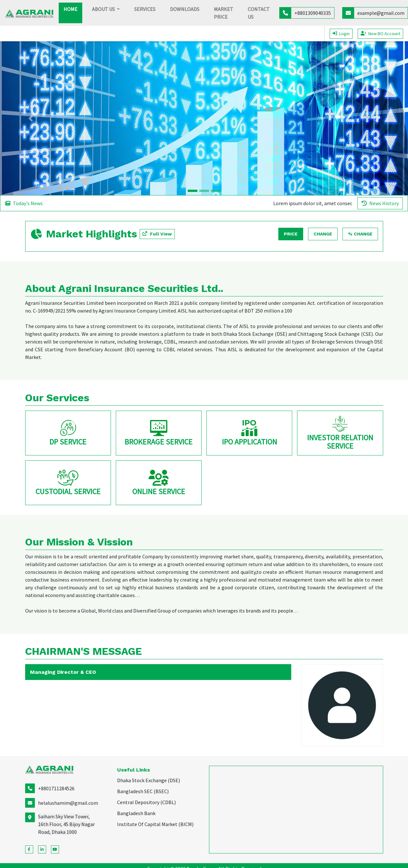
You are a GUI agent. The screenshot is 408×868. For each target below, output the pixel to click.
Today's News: (24, 203)
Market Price (224, 13)
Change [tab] (323, 234)
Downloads (185, 9)
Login (341, 34)
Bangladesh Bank (136, 813)
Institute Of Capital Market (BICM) (155, 824)
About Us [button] (104, 9)
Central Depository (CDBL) (146, 802)
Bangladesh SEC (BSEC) (143, 791)
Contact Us (259, 13)
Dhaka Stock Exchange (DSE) (149, 780)
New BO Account (381, 34)
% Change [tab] (360, 234)
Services (145, 9)
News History (380, 203)
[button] (31, 118)
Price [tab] (291, 234)
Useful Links (134, 770)
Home (73, 9)
